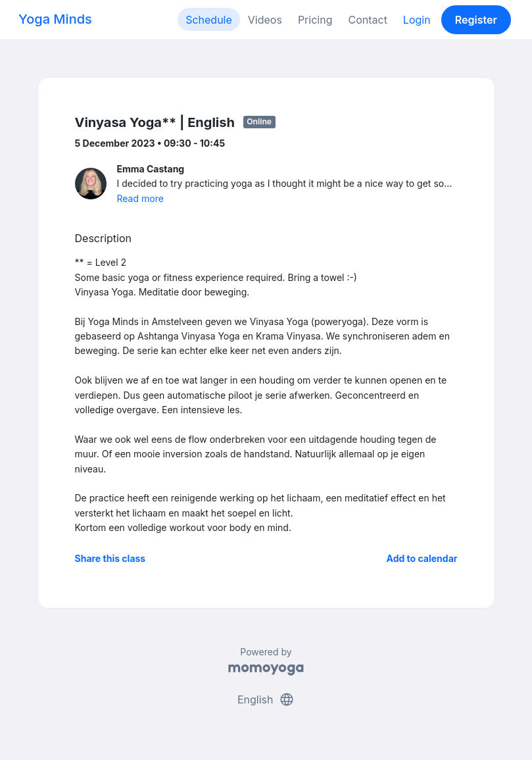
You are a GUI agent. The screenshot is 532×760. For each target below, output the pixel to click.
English (266, 699)
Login (417, 20)
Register (476, 20)
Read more (140, 198)
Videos (265, 20)
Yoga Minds (55, 19)
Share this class (110, 558)
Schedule (209, 20)
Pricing (315, 20)
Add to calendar (422, 558)
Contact (367, 20)
